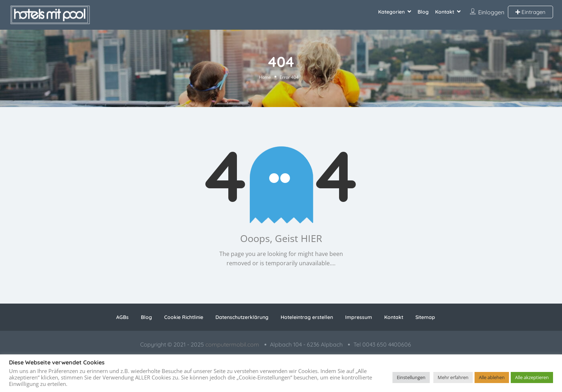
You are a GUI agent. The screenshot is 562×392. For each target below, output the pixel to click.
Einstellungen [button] (411, 377)
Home (265, 77)
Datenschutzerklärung (242, 317)
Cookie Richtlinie (184, 317)
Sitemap (425, 317)
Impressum (359, 317)
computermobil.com (232, 344)
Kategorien (391, 12)
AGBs (122, 317)
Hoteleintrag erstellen (307, 317)
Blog (423, 12)
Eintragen (530, 12)
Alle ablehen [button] (492, 377)
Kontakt (445, 12)
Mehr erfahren (453, 377)
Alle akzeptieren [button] (532, 377)
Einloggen (491, 12)
